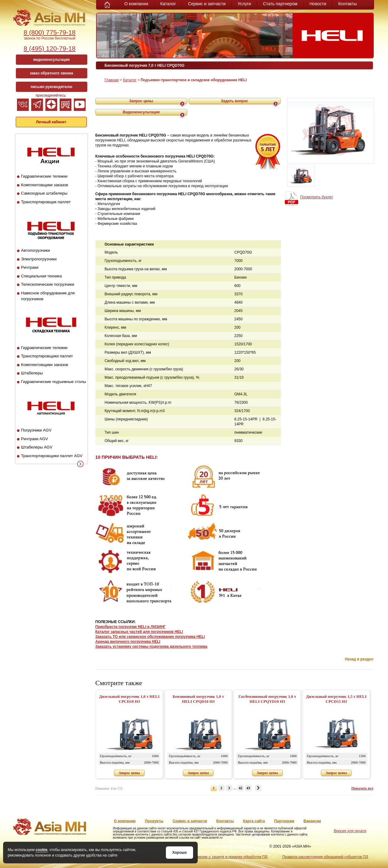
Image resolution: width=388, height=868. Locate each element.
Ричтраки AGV (34, 439)
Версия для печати (350, 831)
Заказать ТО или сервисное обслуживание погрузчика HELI (150, 637)
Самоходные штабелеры (44, 193)
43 (248, 788)
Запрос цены (141, 101)
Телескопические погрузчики (48, 284)
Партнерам (284, 821)
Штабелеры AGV (37, 447)
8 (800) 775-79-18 (49, 32)
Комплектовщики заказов (44, 185)
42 (241, 788)
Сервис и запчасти (207, 4)
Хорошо (179, 853)
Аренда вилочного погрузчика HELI (128, 642)
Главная (112, 80)
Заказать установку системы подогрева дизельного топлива (152, 647)
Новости (318, 4)
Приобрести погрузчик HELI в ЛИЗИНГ (131, 627)
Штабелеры (32, 373)
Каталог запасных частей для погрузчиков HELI (139, 632)
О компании (136, 4)
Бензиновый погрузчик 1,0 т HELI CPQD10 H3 (198, 699)
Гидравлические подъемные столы (54, 382)
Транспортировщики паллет (47, 356)
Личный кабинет (51, 122)
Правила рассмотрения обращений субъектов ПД (325, 857)
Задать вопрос (234, 101)
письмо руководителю (51, 87)
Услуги (244, 4)
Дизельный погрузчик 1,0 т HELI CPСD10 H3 (129, 699)
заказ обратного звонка (52, 73)
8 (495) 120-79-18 (49, 48)
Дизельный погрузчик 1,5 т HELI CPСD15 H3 (336, 699)
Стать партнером (280, 4)
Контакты (348, 4)
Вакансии (312, 821)
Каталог (168, 4)
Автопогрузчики (35, 250)
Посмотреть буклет (317, 197)
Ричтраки (30, 267)
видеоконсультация (51, 60)
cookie (41, 850)
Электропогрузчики (39, 259)
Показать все (362, 788)
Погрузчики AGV (36, 430)
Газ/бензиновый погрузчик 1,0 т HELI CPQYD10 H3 (267, 699)
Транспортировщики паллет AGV (52, 456)
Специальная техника (41, 276)
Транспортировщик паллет (46, 202)
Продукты (154, 821)
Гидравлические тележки (44, 176)
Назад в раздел (359, 659)
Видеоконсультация (141, 112)
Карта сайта (254, 821)
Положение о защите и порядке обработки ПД (228, 857)
